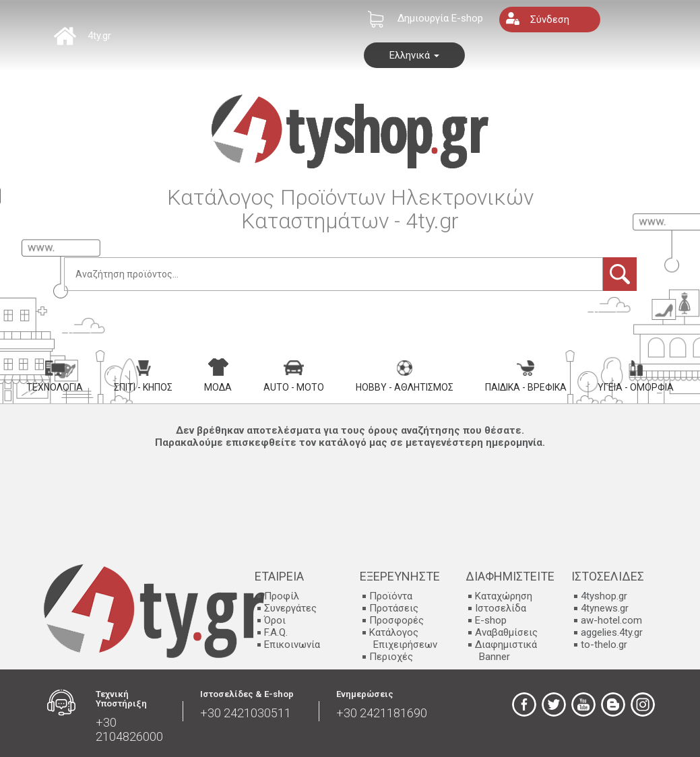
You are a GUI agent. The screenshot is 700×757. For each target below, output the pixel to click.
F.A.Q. (276, 632)
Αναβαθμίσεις (506, 632)
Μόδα (218, 375)
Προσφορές (396, 620)
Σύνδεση (550, 20)
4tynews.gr (605, 608)
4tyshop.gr (604, 596)
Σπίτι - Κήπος (143, 376)
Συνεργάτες (290, 608)
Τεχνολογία (55, 376)
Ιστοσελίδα (501, 608)
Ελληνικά (414, 55)
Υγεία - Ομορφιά (636, 376)
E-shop (491, 620)
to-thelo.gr (604, 645)
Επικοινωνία (292, 645)
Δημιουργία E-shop (440, 18)
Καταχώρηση (504, 596)
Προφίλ (282, 596)
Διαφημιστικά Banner (506, 651)
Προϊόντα (391, 596)
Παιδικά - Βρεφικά (526, 376)
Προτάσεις (394, 608)
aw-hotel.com (611, 620)
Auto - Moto (294, 376)
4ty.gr (99, 36)
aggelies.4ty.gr (612, 632)
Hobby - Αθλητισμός (405, 376)
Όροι (275, 620)
